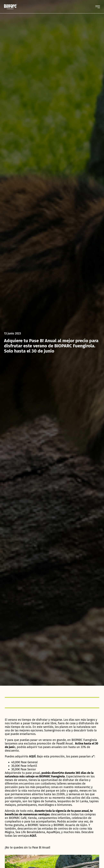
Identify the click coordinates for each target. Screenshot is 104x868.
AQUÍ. (33, 756)
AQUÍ (33, 836)
